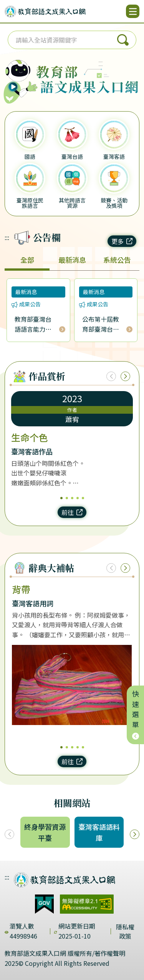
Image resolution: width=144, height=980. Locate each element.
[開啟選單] (133, 11)
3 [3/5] (72, 498)
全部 (27, 260)
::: (7, 237)
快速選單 (136, 715)
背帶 (21, 589)
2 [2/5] (67, 498)
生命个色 (30, 437)
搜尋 (123, 40)
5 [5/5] (83, 498)
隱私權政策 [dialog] (125, 931)
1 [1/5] (61, 498)
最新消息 (72, 260)
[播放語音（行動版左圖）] (19, 76)
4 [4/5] (78, 498)
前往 (72, 512)
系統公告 (117, 260)
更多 (122, 241)
